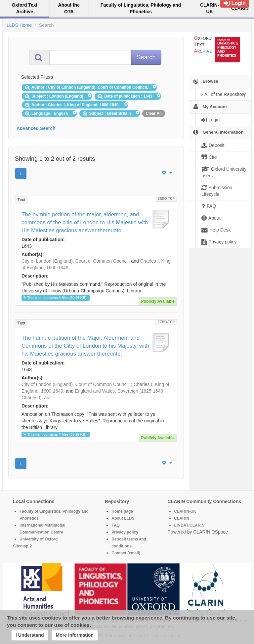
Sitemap (21, 546)
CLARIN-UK (185, 511)
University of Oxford (39, 539)
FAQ (116, 525)
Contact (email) (126, 553)
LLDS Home (19, 25)
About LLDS (123, 518)
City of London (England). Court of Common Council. (76, 261)
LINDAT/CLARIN (190, 525)
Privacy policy (125, 532)
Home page (122, 511)
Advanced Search (36, 128)
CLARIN (182, 518)
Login (235, 3)
